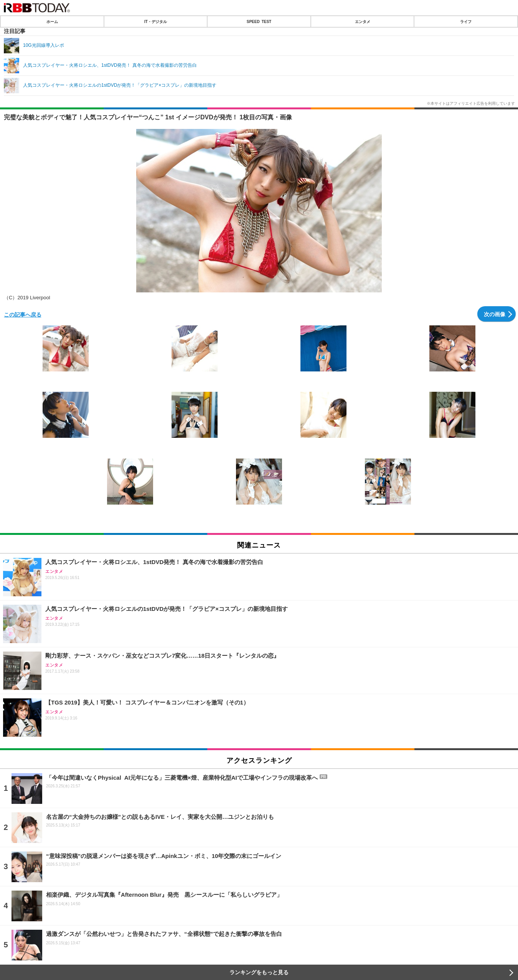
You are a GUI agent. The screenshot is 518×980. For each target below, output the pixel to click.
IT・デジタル (156, 21)
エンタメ (363, 21)
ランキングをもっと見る (259, 972)
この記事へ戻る (23, 314)
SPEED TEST (259, 21)
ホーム (52, 21)
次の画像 (495, 314)
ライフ (466, 21)
